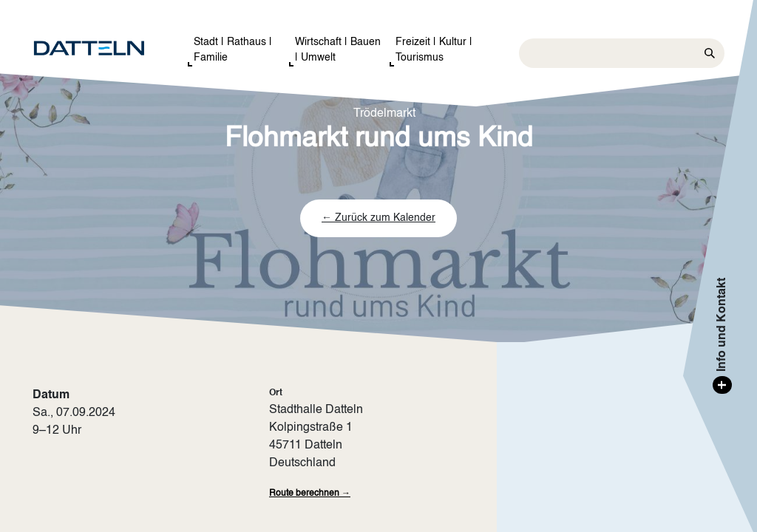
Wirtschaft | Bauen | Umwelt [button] (338, 50)
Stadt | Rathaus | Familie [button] (233, 50)
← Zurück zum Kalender (378, 218)
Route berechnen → (310, 494)
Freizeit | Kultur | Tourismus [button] (434, 50)
